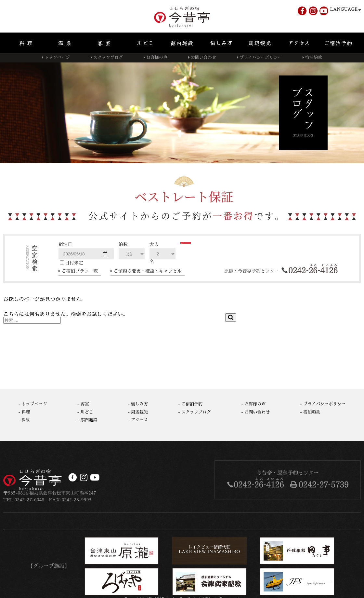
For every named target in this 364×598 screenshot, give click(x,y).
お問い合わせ (203, 57)
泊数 (123, 244)
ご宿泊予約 (192, 404)
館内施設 (89, 420)
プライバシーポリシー (261, 57)
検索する (202, 252)
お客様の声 (157, 57)
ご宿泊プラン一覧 (80, 271)
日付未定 (71, 263)
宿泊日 (65, 244)
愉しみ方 (139, 404)
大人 (154, 244)
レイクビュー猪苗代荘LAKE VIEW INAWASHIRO (209, 549)
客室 (85, 404)
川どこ (87, 412)
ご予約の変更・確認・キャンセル (148, 271)
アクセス (139, 420)
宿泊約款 (314, 57)
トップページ (57, 57)
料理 (26, 412)
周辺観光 (139, 412)
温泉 (26, 420)
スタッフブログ (108, 57)
